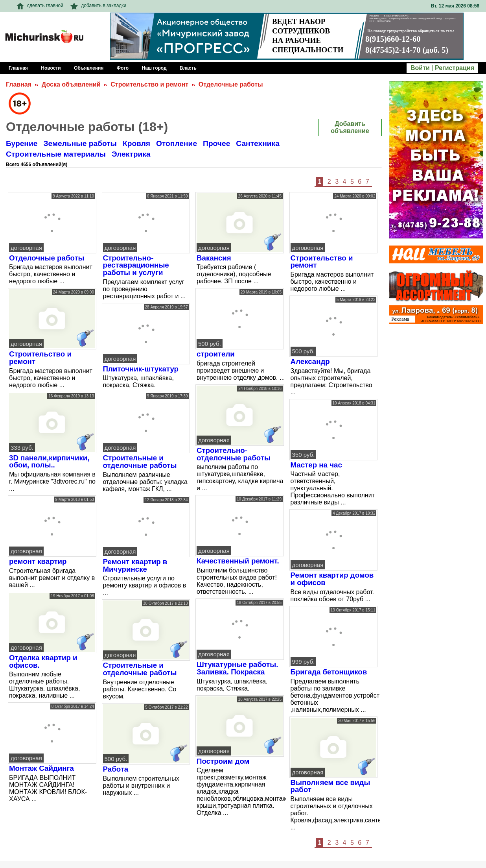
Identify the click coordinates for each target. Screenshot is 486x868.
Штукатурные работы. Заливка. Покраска (237, 668)
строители (216, 354)
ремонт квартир (38, 561)
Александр (310, 361)
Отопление (177, 143)
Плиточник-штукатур (141, 369)
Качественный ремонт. (238, 561)
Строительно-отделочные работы (234, 454)
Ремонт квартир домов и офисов (332, 579)
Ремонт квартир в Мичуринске (135, 565)
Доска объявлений (71, 84)
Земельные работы (80, 143)
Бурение (22, 143)
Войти (420, 68)
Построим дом (223, 761)
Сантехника (258, 143)
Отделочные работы (231, 84)
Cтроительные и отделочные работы (140, 462)
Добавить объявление (350, 127)
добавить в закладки (98, 6)
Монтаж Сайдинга (41, 768)
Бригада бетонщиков (329, 672)
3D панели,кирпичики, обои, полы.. (49, 462)
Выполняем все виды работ (330, 786)
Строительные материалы (56, 154)
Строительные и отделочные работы (140, 669)
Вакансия (214, 258)
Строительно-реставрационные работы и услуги (136, 265)
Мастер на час (316, 465)
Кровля (136, 143)
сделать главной (40, 6)
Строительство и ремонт (149, 84)
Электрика (131, 154)
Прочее (216, 143)
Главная (19, 84)
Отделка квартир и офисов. (43, 661)
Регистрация (455, 68)
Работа (116, 769)
